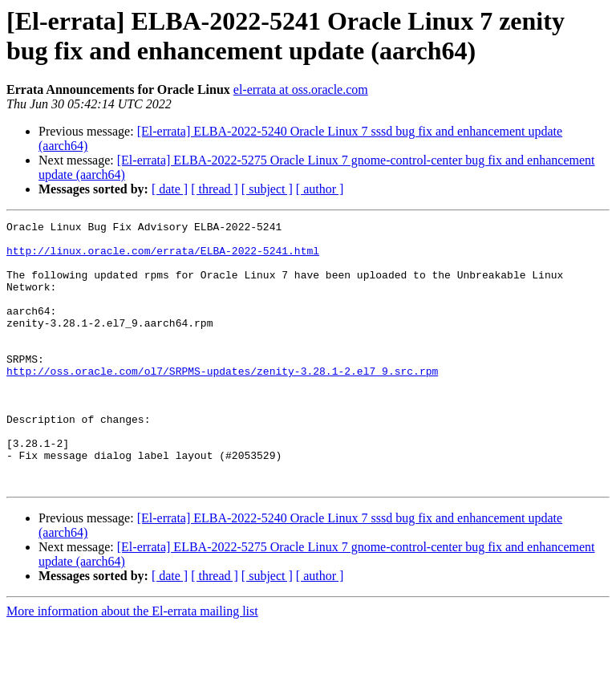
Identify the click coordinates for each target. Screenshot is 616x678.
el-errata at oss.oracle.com (301, 89)
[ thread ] (215, 189)
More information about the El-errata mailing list (132, 664)
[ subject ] (267, 189)
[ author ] (320, 189)
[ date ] (170, 189)
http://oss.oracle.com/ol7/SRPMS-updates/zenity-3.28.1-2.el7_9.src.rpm (222, 402)
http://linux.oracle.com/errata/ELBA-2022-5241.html (163, 258)
